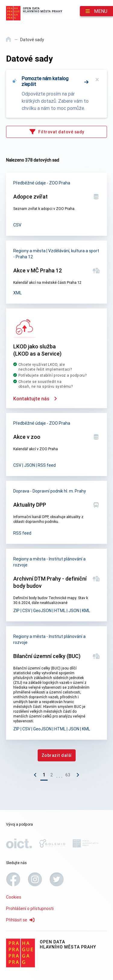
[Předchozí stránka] (37, 776)
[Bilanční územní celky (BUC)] (56, 683)
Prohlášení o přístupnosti (30, 909)
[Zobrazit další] (57, 755)
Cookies (14, 897)
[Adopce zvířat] (56, 204)
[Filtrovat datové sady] (56, 132)
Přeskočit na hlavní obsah (0, 0)
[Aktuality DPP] (56, 512)
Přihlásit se (20, 920)
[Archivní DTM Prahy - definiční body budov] (56, 585)
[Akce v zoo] (56, 444)
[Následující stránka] (76, 776)
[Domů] (9, 41)
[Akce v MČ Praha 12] (56, 272)
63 (68, 775)
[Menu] (96, 11)
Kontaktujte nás (35, 399)
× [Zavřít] (97, 80)
